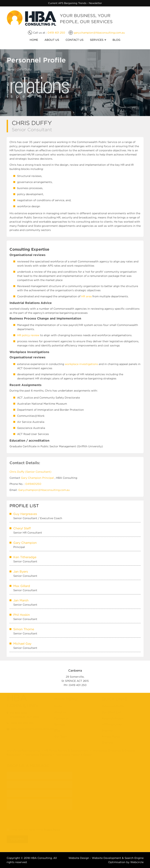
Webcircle (137, 862)
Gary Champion (25, 542)
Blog (116, 40)
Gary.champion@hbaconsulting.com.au (44, 490)
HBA (34, 858)
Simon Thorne (24, 629)
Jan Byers (21, 571)
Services (97, 40)
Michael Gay (22, 643)
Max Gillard (22, 586)
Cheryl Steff (22, 528)
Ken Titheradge (25, 557)
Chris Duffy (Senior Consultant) (30, 472)
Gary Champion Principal (37, 478)
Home (34, 40)
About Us (52, 40)
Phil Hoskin (22, 615)
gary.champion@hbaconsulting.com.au (99, 33)
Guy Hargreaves (25, 514)
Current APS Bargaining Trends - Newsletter (75, 3)
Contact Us (75, 40)
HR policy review (28, 335)
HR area (86, 296)
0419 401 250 (56, 33)
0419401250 (33, 484)
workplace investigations (81, 364)
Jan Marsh (21, 600)
